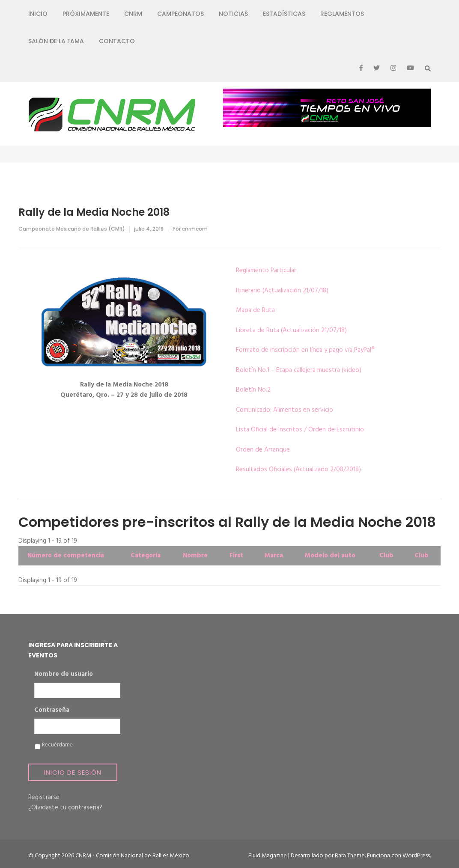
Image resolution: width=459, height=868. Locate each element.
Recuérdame (57, 745)
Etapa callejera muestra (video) (319, 370)
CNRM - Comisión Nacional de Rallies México (132, 856)
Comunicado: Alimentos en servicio (285, 410)
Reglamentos (342, 14)
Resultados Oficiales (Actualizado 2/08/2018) (298, 470)
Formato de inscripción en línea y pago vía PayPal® (305, 350)
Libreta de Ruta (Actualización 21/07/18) (291, 330)
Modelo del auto (330, 556)
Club (386, 556)
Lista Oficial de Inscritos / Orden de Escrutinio (300, 430)
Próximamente (86, 14)
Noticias (233, 14)
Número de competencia (66, 556)
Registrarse (44, 797)
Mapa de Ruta (255, 310)
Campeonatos (180, 14)
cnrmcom (195, 229)
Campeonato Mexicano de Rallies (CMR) (72, 229)
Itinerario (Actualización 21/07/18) (282, 291)
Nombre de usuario (64, 675)
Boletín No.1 (253, 370)
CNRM (133, 14)
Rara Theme (350, 856)
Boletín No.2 (253, 390)
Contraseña (52, 710)
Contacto (117, 41)
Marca (274, 556)
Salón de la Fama (56, 41)
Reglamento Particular (266, 271)
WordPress (416, 856)
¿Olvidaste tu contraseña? (65, 808)
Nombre (195, 556)
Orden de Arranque (263, 450)
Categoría (146, 556)
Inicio (38, 14)
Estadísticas (284, 14)
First (236, 556)
